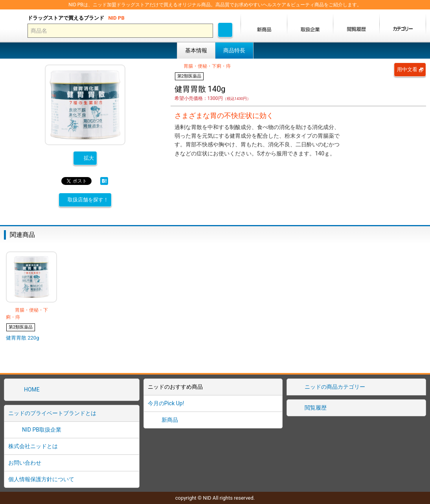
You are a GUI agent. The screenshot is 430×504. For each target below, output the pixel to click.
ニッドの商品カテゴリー (335, 387)
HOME (32, 390)
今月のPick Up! (166, 403)
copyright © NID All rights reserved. (215, 498)
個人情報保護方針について (41, 479)
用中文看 (407, 69)
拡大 (89, 158)
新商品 (170, 420)
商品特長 (234, 50)
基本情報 (196, 50)
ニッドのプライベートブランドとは (52, 413)
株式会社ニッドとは (33, 446)
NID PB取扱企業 (42, 430)
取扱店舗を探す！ (88, 200)
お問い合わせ (25, 463)
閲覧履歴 (316, 408)
